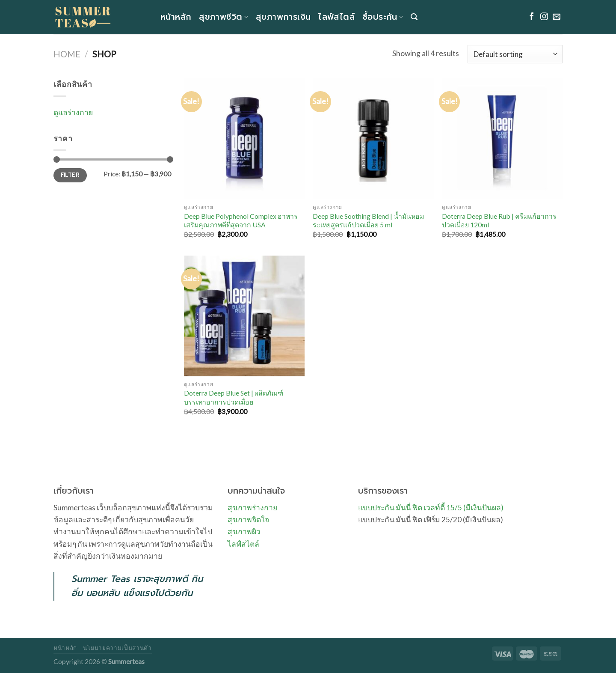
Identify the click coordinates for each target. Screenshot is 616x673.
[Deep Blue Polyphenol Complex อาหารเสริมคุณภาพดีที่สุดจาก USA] (244, 139)
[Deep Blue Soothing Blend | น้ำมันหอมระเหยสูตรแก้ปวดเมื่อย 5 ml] (373, 139)
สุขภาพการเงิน (283, 17)
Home (67, 54)
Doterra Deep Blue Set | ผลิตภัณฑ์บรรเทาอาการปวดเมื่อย (234, 397)
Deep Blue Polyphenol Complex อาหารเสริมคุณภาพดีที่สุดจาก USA (241, 220)
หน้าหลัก (176, 17)
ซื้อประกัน (383, 17)
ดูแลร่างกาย (73, 112)
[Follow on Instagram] (544, 17)
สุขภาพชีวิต (224, 17)
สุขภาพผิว (244, 532)
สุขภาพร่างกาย (252, 508)
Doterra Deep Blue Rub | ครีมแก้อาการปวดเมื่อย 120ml (499, 220)
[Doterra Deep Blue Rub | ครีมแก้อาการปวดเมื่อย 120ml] (502, 139)
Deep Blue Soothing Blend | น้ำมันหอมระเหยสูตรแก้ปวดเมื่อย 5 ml (368, 220)
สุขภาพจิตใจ (248, 520)
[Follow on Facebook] (532, 17)
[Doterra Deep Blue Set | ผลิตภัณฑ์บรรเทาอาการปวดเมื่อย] (244, 316)
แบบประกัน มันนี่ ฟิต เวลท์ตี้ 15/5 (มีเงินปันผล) (431, 508)
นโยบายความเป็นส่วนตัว (117, 648)
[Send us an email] (557, 17)
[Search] (414, 17)
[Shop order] (515, 54)
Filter (70, 175)
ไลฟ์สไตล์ (336, 17)
